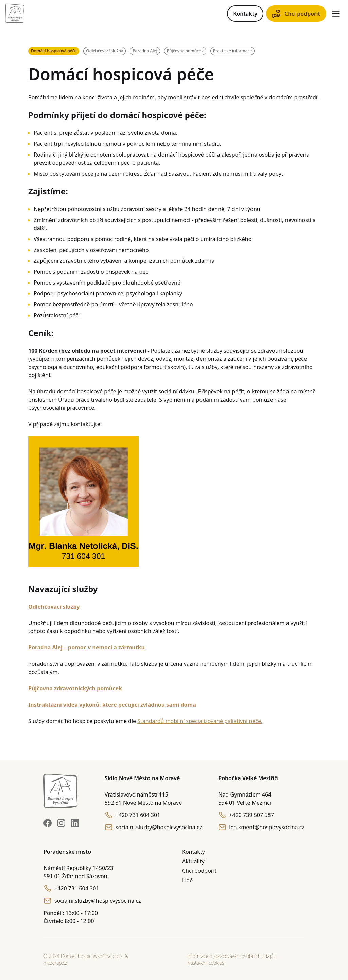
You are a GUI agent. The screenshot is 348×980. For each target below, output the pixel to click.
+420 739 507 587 (246, 815)
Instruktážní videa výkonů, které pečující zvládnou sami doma (112, 705)
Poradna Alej (145, 51)
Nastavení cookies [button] (206, 963)
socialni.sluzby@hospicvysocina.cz (153, 827)
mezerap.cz (55, 963)
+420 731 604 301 (132, 815)
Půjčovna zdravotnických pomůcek (75, 688)
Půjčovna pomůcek (185, 51)
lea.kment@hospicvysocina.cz (261, 827)
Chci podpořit (296, 14)
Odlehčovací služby (105, 51)
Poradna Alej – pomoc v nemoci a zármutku (86, 647)
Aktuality (193, 861)
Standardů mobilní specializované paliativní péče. (200, 721)
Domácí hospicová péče (54, 51)
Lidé (187, 880)
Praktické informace (233, 51)
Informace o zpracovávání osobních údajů (230, 956)
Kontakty (245, 14)
